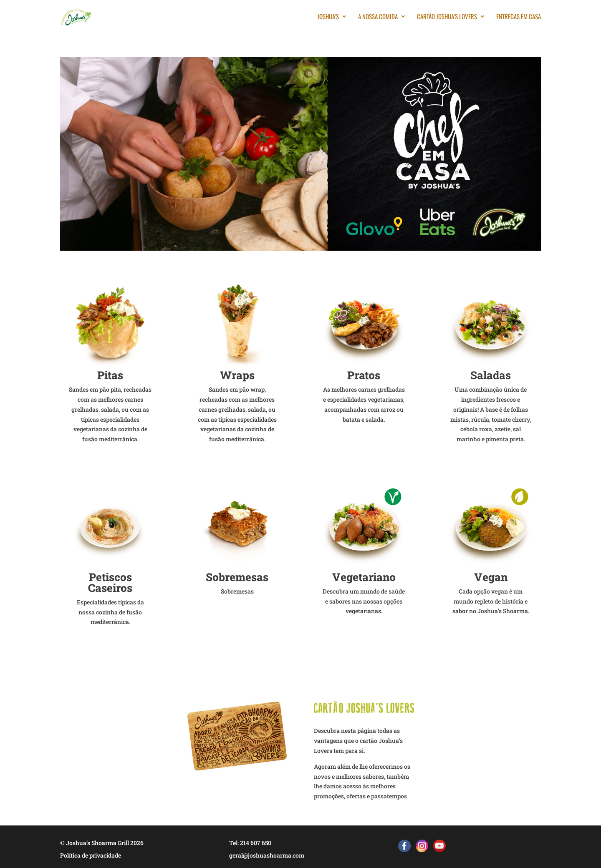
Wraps (237, 375)
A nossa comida (378, 17)
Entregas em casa (519, 17)
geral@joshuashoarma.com (267, 855)
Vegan (491, 577)
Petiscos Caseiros (110, 582)
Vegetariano (364, 577)
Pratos (364, 375)
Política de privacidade (91, 855)
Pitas (110, 375)
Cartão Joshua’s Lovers (447, 17)
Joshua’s (328, 17)
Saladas (491, 375)
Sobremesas (237, 577)
